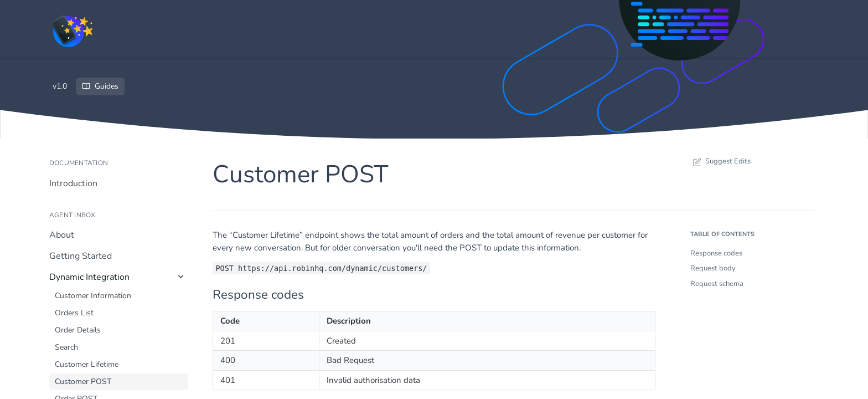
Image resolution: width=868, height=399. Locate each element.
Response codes (716, 253)
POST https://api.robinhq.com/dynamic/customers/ (321, 268)
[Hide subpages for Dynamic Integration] (181, 277)
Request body (713, 268)
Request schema (717, 284)
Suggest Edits (720, 161)
